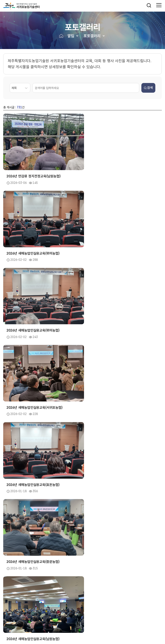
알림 (71, 36)
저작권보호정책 (47, 624)
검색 (148, 88)
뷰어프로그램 (66, 624)
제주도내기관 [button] (13, 604)
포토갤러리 (92, 36)
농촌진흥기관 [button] (52, 604)
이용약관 (31, 624)
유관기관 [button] (90, 604)
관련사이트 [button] (131, 604)
